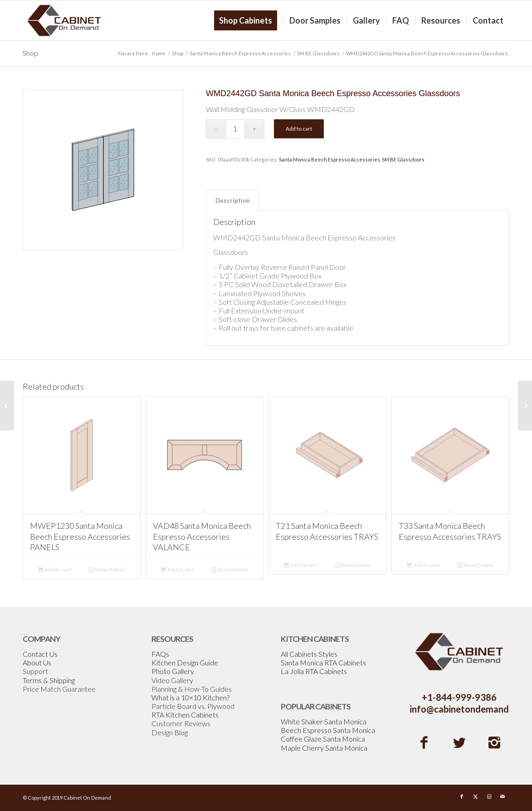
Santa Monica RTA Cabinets (323, 662)
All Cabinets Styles (309, 654)
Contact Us (40, 654)
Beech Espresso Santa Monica (328, 730)
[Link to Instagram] (489, 796)
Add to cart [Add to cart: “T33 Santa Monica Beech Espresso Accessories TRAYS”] (423, 565)
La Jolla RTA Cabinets (314, 671)
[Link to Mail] (503, 796)
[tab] (232, 200)
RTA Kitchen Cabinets (185, 715)
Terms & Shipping (49, 680)
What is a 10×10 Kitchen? (190, 697)
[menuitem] (249, 20)
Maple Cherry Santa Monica (324, 748)
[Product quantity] (235, 129)
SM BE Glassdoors (403, 159)
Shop (30, 53)
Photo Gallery (173, 671)
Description (233, 200)
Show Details (107, 569)
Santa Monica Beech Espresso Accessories (329, 159)
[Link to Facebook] (462, 796)
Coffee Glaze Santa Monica (323, 739)
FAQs (160, 654)
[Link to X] (475, 796)
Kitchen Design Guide (185, 662)
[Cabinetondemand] (64, 20)
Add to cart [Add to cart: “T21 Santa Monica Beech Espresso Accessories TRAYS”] (300, 565)
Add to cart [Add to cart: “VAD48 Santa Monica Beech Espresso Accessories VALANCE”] (177, 569)
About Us (37, 662)
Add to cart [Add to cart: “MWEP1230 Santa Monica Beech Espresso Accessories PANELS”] (54, 569)
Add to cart (299, 129)
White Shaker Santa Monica (324, 721)
